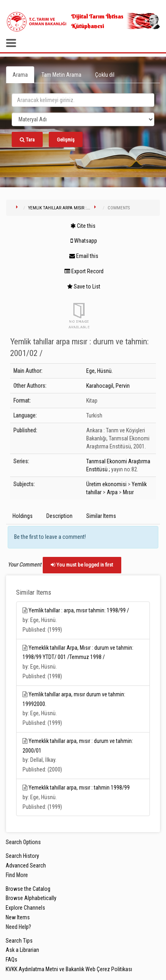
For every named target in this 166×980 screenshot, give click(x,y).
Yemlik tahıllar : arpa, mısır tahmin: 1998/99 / (79, 610)
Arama (20, 75)
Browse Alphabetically (31, 898)
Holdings (23, 516)
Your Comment (24, 565)
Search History (22, 856)
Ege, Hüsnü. (100, 371)
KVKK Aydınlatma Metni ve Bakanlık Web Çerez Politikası (69, 969)
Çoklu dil (105, 75)
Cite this (83, 226)
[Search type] (83, 119)
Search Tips (19, 941)
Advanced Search (26, 865)
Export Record (84, 271)
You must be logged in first (82, 565)
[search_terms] (83, 100)
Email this (84, 256)
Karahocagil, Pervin (108, 386)
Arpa (112, 492)
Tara (27, 140)
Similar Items (101, 516)
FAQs (11, 960)
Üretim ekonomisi (106, 484)
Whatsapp (84, 241)
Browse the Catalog (28, 889)
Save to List (84, 286)
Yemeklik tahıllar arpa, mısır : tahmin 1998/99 (79, 788)
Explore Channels (25, 908)
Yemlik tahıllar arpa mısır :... (59, 208)
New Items (18, 917)
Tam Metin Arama (61, 75)
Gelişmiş (66, 140)
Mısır (128, 492)
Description (59, 516)
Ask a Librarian (22, 950)
